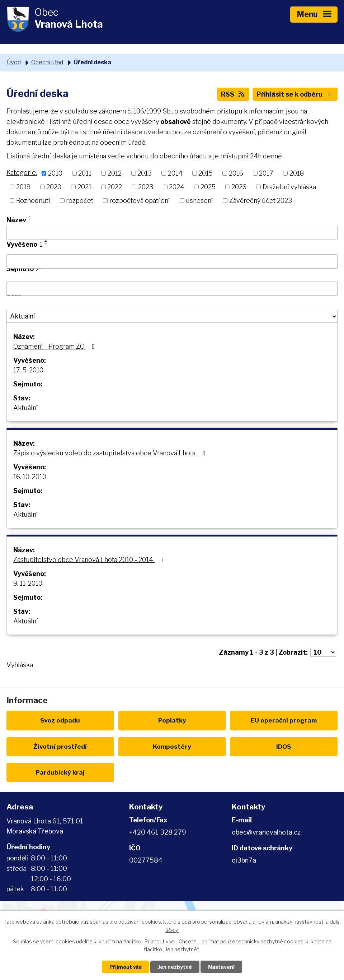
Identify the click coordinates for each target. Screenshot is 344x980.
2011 (85, 173)
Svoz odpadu (60, 720)
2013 (145, 173)
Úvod (14, 62)
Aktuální (26, 408)
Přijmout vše (126, 967)
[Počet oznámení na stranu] (323, 652)
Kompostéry (172, 746)
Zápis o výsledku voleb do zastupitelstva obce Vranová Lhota (111, 453)
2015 (206, 173)
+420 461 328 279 (158, 832)
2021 (84, 187)
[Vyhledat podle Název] (172, 233)
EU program (284, 720)
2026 (239, 187)
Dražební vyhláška (289, 187)
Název (16, 220)
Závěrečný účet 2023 (261, 201)
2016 (236, 173)
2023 (146, 187)
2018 (297, 173)
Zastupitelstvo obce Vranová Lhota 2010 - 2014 (90, 560)
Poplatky (172, 720)
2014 (175, 173)
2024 (177, 187)
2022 (115, 187)
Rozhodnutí (33, 201)
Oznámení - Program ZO (55, 346)
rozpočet (80, 201)
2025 (208, 187)
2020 (54, 187)
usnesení (199, 201)
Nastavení (221, 967)
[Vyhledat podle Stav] (172, 316)
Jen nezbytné (175, 967)
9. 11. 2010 (28, 583)
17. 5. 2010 (28, 370)
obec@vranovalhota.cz (266, 832)
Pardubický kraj (60, 772)
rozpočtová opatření (140, 201)
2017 (266, 173)
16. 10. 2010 (30, 477)
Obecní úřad (47, 62)
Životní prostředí (60, 746)
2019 (23, 187)
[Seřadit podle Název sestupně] (30, 219)
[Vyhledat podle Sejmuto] (172, 289)
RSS (233, 94)
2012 (115, 173)
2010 (55, 173)
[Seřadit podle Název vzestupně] (30, 217)
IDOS (284, 746)
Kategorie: (22, 173)
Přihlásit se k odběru (295, 94)
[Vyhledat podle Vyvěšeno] (172, 261)
